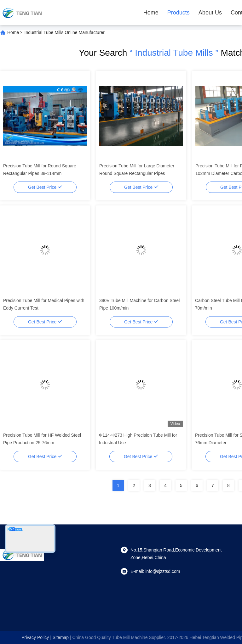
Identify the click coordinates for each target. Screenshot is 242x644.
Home (151, 13)
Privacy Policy (35, 637)
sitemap (61, 637)
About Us (210, 13)
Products (179, 13)
